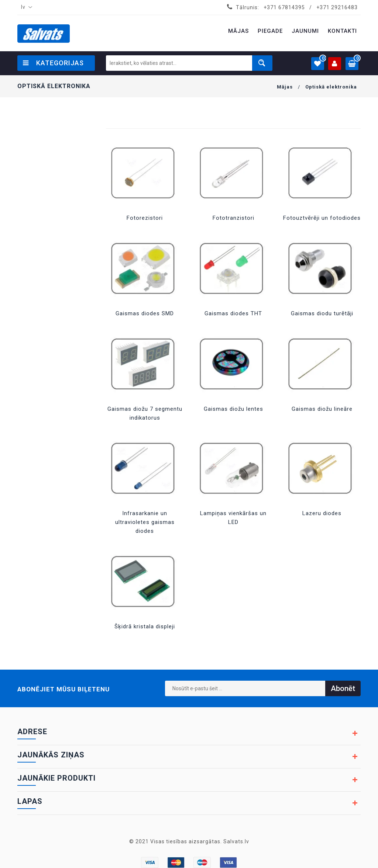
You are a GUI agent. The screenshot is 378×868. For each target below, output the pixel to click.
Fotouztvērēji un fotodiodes (322, 218)
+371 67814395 (284, 7)
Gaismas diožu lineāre (322, 409)
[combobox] (25, 7)
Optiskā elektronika (331, 87)
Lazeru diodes (322, 513)
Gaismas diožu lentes (233, 409)
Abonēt (343, 688)
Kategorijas (53, 63)
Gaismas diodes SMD (145, 313)
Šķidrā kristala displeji (145, 626)
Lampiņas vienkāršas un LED (233, 518)
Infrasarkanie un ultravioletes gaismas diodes (145, 522)
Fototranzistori (233, 218)
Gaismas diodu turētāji (322, 313)
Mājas (285, 87)
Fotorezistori (145, 218)
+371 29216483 (337, 7)
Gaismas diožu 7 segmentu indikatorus (145, 413)
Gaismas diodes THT (233, 313)
